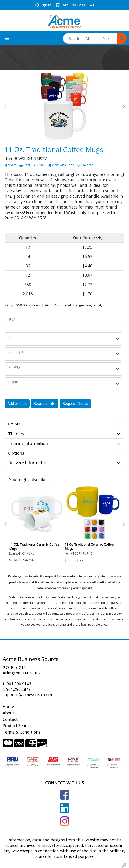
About (9, 713)
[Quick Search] (73, 38)
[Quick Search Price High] (109, 38)
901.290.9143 (19, 684)
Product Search (17, 726)
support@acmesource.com (27, 695)
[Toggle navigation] (7, 38)
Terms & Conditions (21, 732)
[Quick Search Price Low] (92, 38)
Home (8, 706)
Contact (10, 719)
